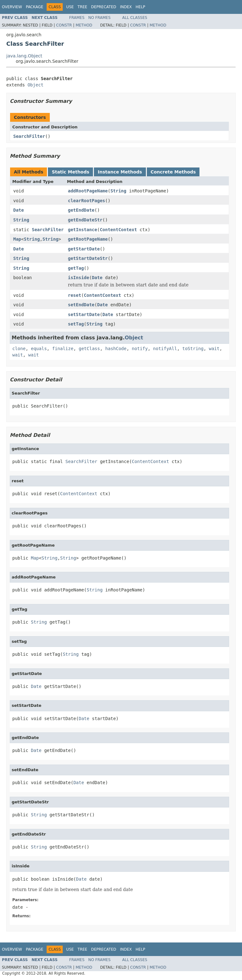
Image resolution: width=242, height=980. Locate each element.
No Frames (99, 18)
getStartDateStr (88, 258)
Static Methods (70, 172)
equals (39, 349)
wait (214, 349)
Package (35, 7)
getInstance (83, 230)
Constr (64, 25)
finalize (63, 349)
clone (19, 349)
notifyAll (165, 349)
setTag (76, 324)
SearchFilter (29, 136)
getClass (89, 349)
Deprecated (104, 7)
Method (84, 25)
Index (126, 7)
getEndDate (81, 210)
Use (70, 7)
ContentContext (118, 230)
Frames (77, 18)
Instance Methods (120, 172)
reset (75, 295)
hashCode (116, 349)
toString (193, 349)
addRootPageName (88, 191)
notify (140, 349)
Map (17, 239)
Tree (82, 7)
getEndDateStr (85, 220)
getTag (76, 268)
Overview (12, 7)
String (118, 191)
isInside (79, 278)
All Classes (135, 18)
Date (19, 210)
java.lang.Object (24, 56)
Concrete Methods (173, 172)
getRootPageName (88, 239)
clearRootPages (87, 201)
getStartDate (84, 249)
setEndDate (81, 305)
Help (140, 7)
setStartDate (84, 314)
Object (35, 85)
